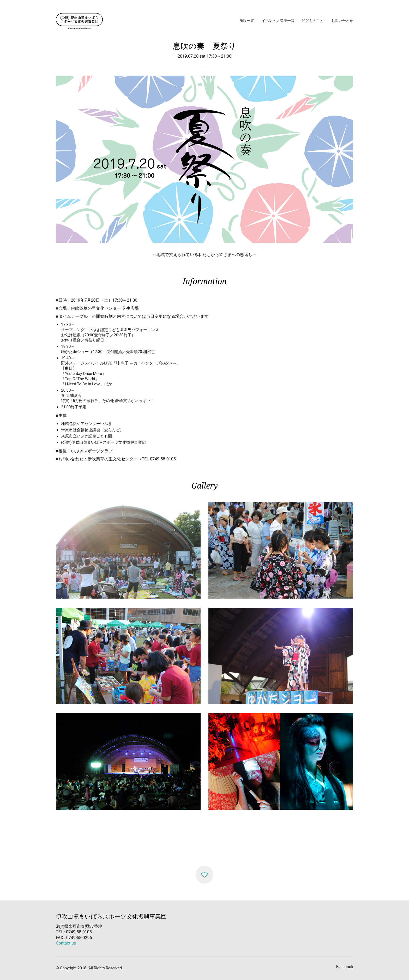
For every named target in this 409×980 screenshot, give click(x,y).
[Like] (204, 875)
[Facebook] (345, 967)
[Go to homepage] (79, 21)
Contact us (66, 943)
